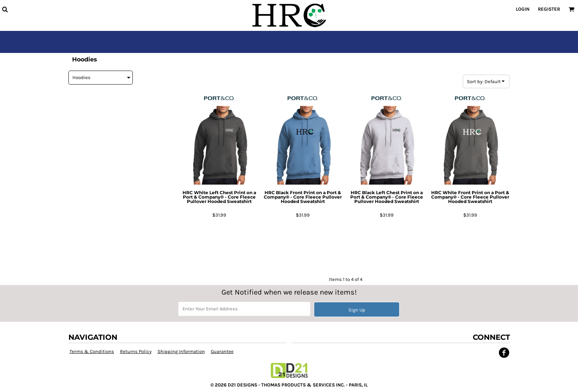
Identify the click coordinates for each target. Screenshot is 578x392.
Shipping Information (181, 351)
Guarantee (222, 351)
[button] (5, 9)
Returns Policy (136, 351)
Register (549, 9)
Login (523, 9)
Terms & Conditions (92, 351)
